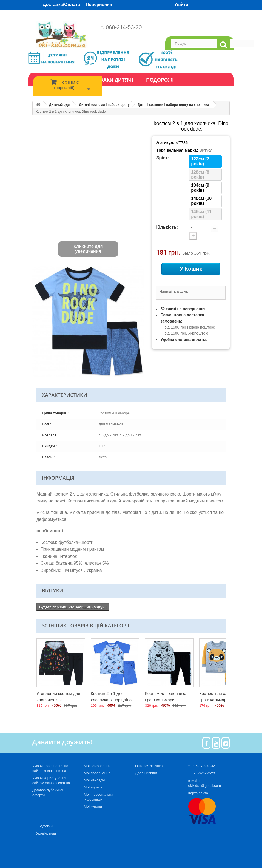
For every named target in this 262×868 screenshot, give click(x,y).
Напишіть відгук (173, 291)
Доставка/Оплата (61, 5)
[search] (223, 45)
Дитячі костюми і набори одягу (104, 105)
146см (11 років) (201, 214)
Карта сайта (198, 793)
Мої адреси (93, 787)
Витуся (206, 150)
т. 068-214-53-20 (121, 27)
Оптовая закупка (149, 766)
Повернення (99, 5)
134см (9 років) (200, 188)
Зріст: (163, 158)
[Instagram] (226, 743)
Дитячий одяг (60, 105)
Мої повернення (97, 773)
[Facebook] (207, 743)
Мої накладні (95, 780)
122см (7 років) (200, 161)
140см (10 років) (201, 201)
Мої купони (93, 806)
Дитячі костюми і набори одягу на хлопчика (173, 105)
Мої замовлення (97, 766)
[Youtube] (216, 743)
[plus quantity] (193, 236)
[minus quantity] (214, 229)
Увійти (181, 5)
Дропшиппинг (146, 773)
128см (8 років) (200, 175)
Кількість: (167, 227)
